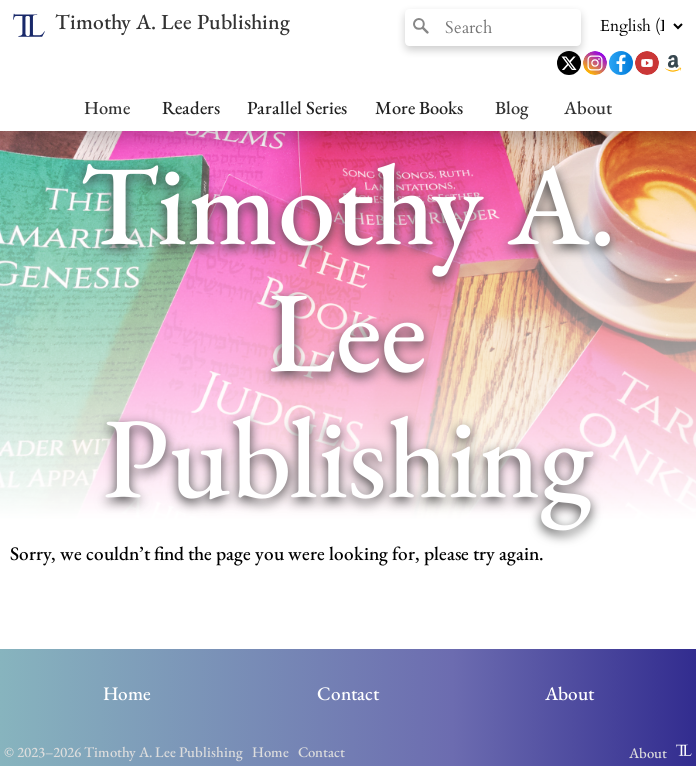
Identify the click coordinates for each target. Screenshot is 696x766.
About (588, 107)
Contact (348, 693)
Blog (511, 107)
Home (107, 107)
